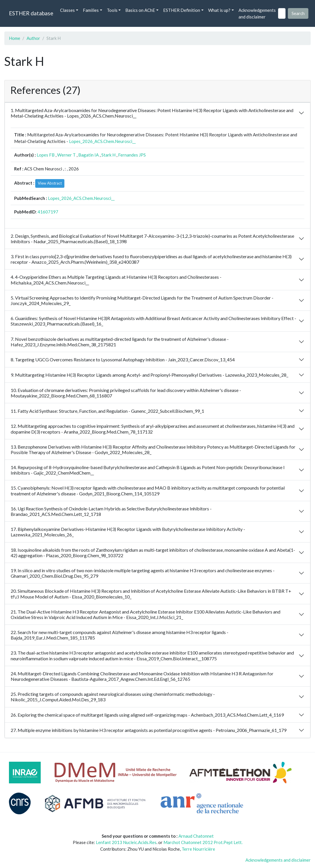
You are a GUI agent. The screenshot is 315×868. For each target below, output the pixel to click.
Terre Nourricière (198, 849)
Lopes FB (46, 155)
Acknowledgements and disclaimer (257, 13)
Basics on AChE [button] (140, 10)
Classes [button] (67, 10)
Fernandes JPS (132, 155)
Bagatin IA (88, 155)
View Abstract (50, 183)
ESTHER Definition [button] (182, 10)
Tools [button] (112, 10)
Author (33, 38)
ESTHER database (31, 13)
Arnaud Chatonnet (196, 836)
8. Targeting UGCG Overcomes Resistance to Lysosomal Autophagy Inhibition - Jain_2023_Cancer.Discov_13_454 (123, 359)
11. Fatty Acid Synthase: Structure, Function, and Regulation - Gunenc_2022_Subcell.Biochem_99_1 (107, 411)
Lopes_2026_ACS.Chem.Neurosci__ (102, 141)
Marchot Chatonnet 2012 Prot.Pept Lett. (203, 842)
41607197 (48, 212)
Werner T (66, 155)
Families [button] (91, 10)
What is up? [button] (219, 10)
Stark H (108, 155)
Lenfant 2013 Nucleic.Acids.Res (126, 842)
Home (15, 38)
